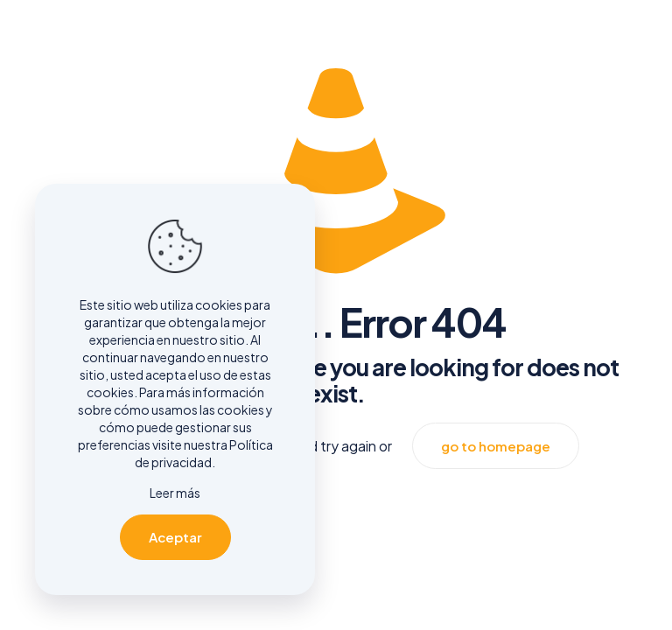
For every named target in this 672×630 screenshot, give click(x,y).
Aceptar (175, 537)
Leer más (175, 493)
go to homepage (496, 446)
